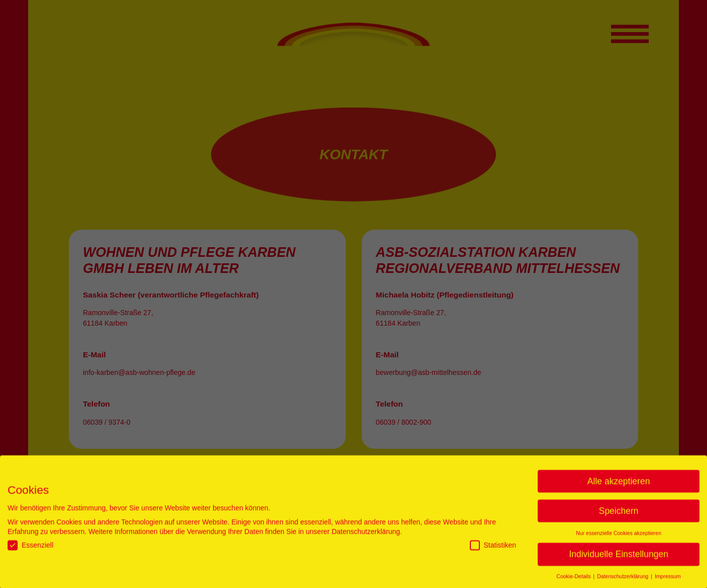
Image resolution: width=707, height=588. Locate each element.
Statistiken (493, 549)
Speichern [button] (619, 515)
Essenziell (30, 549)
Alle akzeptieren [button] (619, 485)
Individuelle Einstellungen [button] (619, 558)
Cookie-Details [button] (574, 580)
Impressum (668, 580)
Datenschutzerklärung (366, 535)
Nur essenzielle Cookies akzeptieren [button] (619, 537)
